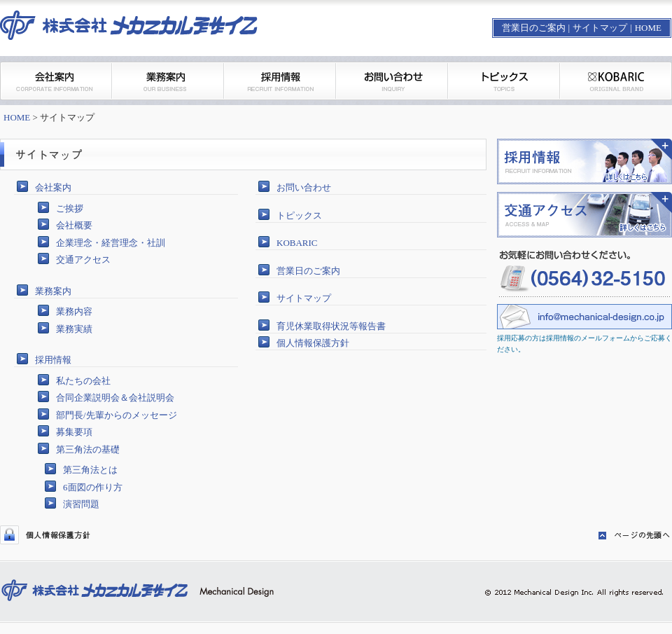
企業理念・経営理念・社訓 (111, 243)
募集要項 (74, 432)
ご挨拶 (70, 208)
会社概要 (74, 225)
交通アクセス (83, 260)
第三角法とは (90, 470)
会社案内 (53, 187)
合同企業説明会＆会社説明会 (115, 398)
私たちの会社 (83, 381)
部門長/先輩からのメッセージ (117, 415)
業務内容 (74, 311)
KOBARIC (297, 243)
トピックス (299, 215)
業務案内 (53, 291)
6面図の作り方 (93, 487)
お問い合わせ (304, 187)
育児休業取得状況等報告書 (331, 326)
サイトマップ (600, 28)
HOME (648, 28)
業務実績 (74, 329)
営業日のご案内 (534, 28)
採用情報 (53, 360)
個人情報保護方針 (313, 343)
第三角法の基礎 (88, 449)
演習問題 (81, 504)
